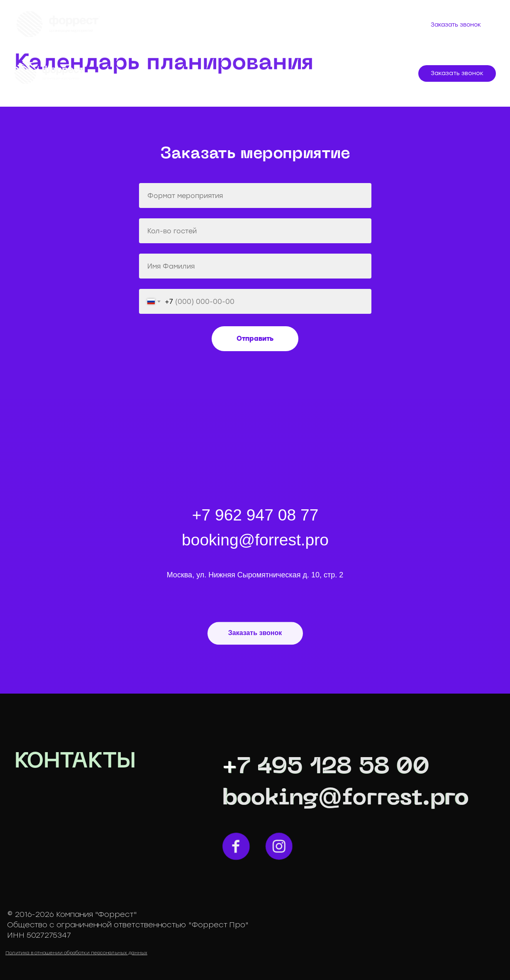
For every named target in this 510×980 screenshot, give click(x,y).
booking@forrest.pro (346, 799)
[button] (457, 73)
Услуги (186, 20)
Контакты (225, 29)
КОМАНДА (281, 74)
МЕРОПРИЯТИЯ (149, 74)
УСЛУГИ (199, 74)
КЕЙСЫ (239, 74)
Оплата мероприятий (259, 20)
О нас (144, 20)
